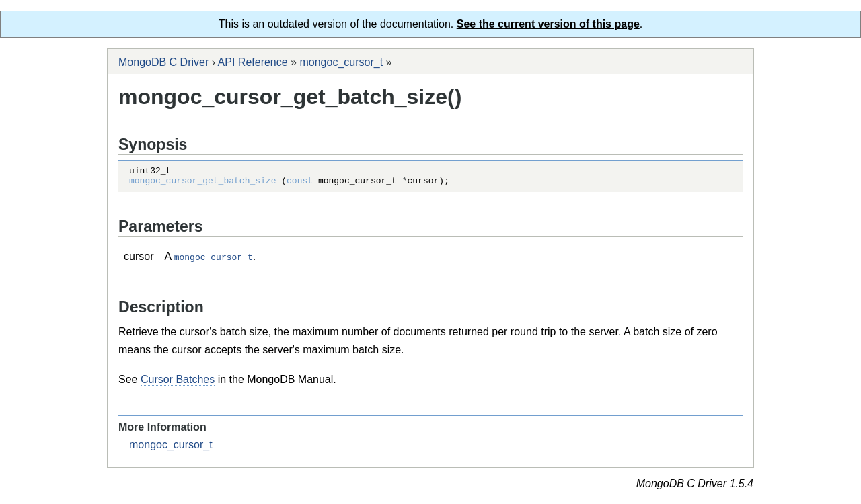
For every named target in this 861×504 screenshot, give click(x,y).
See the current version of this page (548, 24)
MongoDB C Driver (163, 62)
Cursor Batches (178, 383)
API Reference (253, 62)
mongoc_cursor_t (341, 62)
